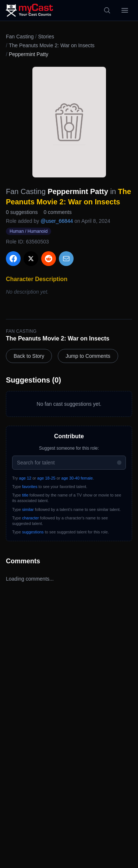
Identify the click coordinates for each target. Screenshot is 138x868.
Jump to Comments (88, 356)
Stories (46, 37)
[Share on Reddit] (49, 259)
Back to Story (29, 356)
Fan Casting (20, 37)
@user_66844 (57, 221)
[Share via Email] (66, 259)
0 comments (57, 212)
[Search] (107, 10)
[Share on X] (31, 259)
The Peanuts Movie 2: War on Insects (52, 45)
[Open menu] (125, 10)
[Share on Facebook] (13, 259)
